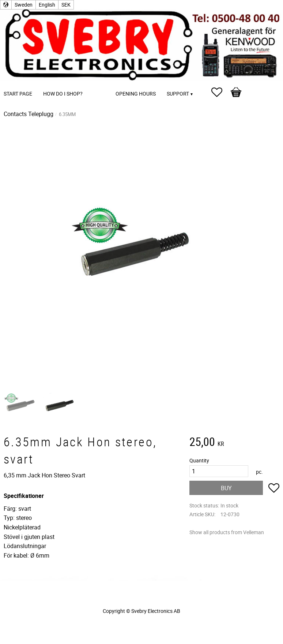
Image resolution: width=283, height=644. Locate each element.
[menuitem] (95, 84)
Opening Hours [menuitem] (136, 94)
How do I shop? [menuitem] (63, 94)
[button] (220, 92)
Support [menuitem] (178, 94)
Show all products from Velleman (227, 532)
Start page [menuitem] (18, 94)
